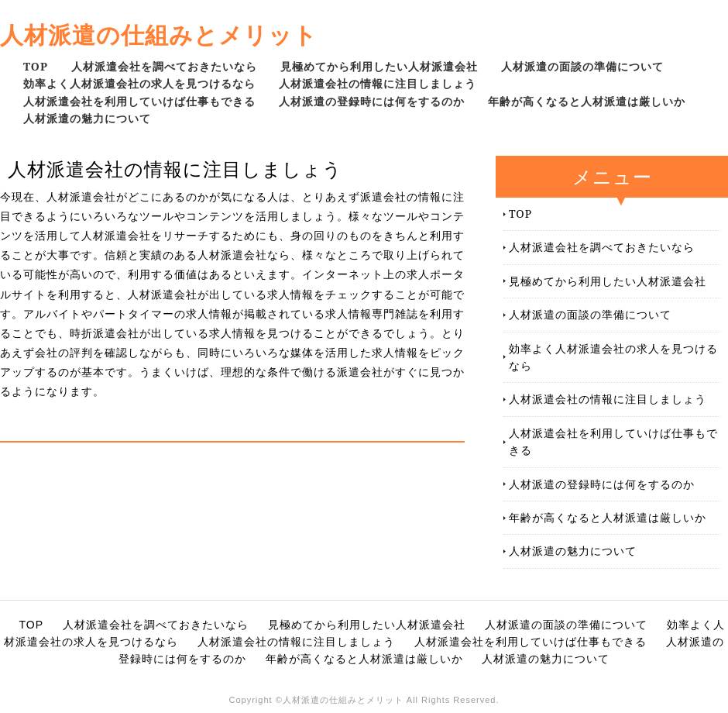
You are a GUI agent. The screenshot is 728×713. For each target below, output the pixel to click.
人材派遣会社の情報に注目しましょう (378, 83)
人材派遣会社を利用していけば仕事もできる (139, 101)
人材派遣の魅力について (87, 118)
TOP (36, 66)
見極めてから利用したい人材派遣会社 (379, 66)
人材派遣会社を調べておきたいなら (164, 66)
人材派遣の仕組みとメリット (159, 34)
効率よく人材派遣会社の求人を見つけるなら (139, 83)
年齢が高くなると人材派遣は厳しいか (587, 101)
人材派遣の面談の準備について (582, 66)
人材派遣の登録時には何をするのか (372, 101)
